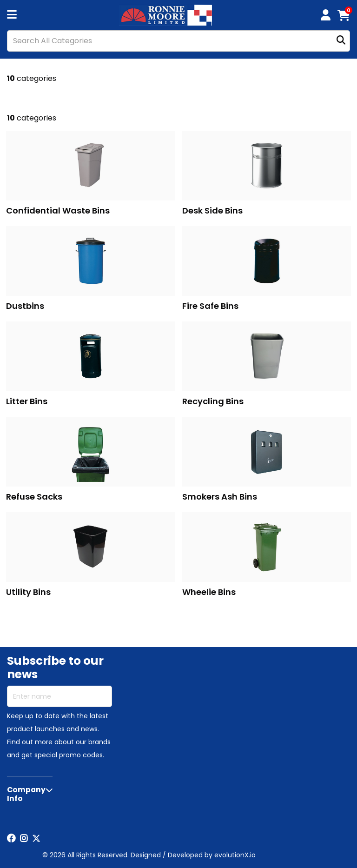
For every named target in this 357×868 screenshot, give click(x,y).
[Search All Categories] (178, 41)
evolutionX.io (235, 855)
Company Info (26, 794)
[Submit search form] (341, 41)
